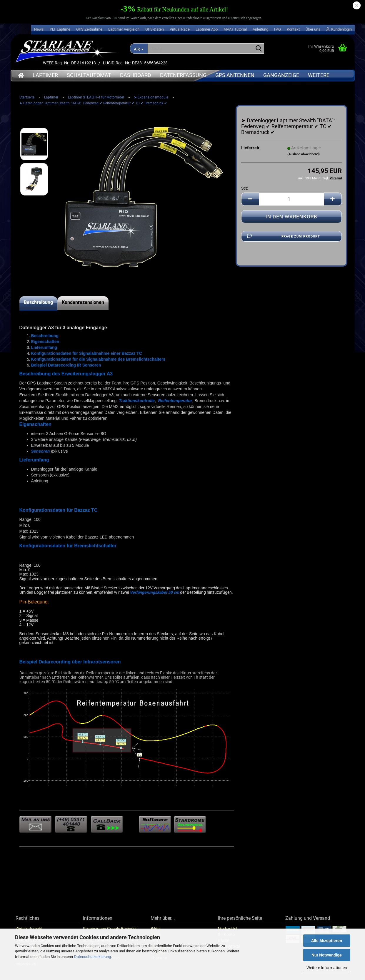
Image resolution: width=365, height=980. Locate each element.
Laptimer (45, 75)
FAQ (277, 29)
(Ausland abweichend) (304, 154)
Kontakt (293, 29)
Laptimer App (207, 29)
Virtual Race (180, 29)
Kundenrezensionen (83, 302)
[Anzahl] (291, 199)
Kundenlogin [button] (339, 29)
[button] (250, 199)
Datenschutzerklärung (92, 957)
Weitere (319, 75)
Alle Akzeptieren (327, 941)
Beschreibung (38, 302)
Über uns (313, 29)
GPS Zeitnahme (89, 29)
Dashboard (136, 75)
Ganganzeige (281, 75)
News (39, 29)
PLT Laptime (60, 29)
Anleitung (260, 29)
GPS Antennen (235, 75)
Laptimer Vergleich (124, 29)
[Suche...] (139, 49)
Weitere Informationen (327, 968)
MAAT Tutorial (235, 29)
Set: (245, 188)
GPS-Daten (155, 29)
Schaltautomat (89, 75)
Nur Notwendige (327, 955)
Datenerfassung (183, 75)
